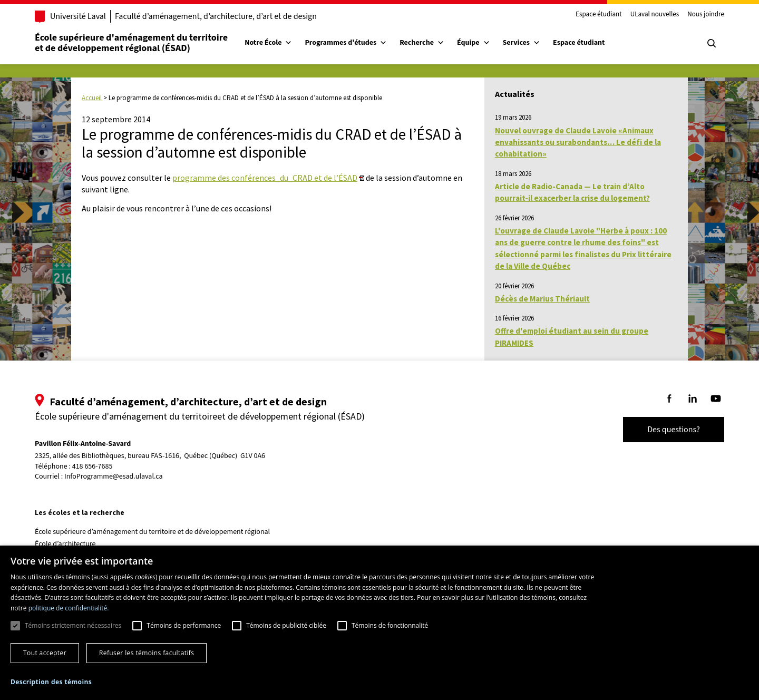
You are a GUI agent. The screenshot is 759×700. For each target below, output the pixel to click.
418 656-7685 (93, 467)
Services (522, 43)
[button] (51, 682)
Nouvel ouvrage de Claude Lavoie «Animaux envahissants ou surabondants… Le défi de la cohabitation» (578, 142)
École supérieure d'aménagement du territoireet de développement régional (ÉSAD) (131, 43)
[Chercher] (712, 43)
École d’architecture (65, 544)
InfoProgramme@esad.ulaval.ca (114, 477)
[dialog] (379, 623)
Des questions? (674, 430)
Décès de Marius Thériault (542, 299)
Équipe (474, 43)
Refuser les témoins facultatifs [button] (147, 653)
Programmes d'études (346, 43)
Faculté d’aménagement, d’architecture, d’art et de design (216, 16)
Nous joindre (706, 15)
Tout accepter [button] (45, 653)
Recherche (422, 43)
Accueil (92, 98)
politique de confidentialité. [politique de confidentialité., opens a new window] (69, 608)
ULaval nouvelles (655, 15)
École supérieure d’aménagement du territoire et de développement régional (152, 532)
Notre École (268, 43)
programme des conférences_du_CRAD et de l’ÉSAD (265, 178)
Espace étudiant (599, 15)
